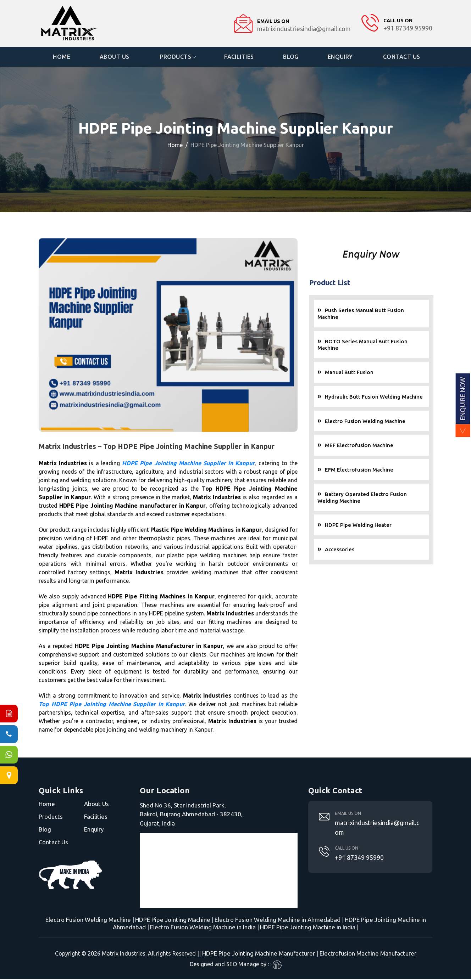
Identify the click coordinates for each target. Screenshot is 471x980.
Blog (291, 57)
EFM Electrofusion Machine (382, 472)
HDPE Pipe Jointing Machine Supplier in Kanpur (188, 486)
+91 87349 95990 (359, 858)
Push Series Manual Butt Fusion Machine (383, 316)
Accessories (362, 551)
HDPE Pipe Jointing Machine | (174, 920)
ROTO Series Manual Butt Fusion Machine (385, 347)
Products (176, 57)
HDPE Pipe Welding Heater (381, 527)
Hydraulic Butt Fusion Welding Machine (397, 398)
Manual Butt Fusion (372, 374)
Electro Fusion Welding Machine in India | (204, 928)
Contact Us (402, 57)
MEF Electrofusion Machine (382, 447)
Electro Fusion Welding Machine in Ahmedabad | (279, 920)
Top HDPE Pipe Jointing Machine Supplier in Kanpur (112, 727)
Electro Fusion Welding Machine (388, 423)
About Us (115, 57)
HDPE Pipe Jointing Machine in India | (309, 928)
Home (62, 57)
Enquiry (341, 57)
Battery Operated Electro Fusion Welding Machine (385, 499)
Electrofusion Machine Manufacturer (368, 954)
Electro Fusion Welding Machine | (90, 920)
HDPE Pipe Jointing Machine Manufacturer (259, 954)
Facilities (239, 57)
